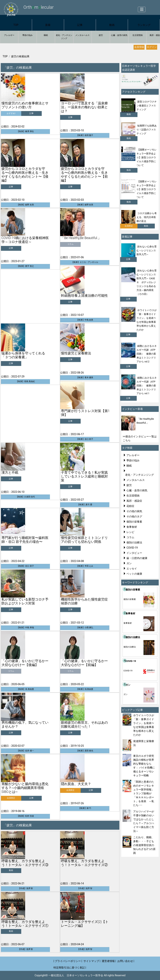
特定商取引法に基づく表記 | (70, 968)
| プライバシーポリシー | (68, 961)
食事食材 (132, 527)
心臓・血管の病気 (119, 35)
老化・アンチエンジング (64, 37)
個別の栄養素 (134, 522)
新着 (48, 25)
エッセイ (132, 569)
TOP (16, 25)
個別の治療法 (134, 542)
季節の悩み (27, 35)
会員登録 (139, 47)
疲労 (101, 35)
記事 (80, 25)
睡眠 (46, 35)
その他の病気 (134, 511)
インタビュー (134, 553)
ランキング (144, 25)
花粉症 (130, 506)
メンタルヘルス (82, 35)
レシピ (130, 532)
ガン (129, 563)
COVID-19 (132, 548)
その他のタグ (134, 516)
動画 (112, 25)
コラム (130, 537)
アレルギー (9, 35)
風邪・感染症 (134, 501)
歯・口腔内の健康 (137, 558)
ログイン (152, 47)
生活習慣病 (138, 35)
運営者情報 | (109, 961)
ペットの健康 (134, 574)
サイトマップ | (92, 961)
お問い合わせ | (126, 961)
